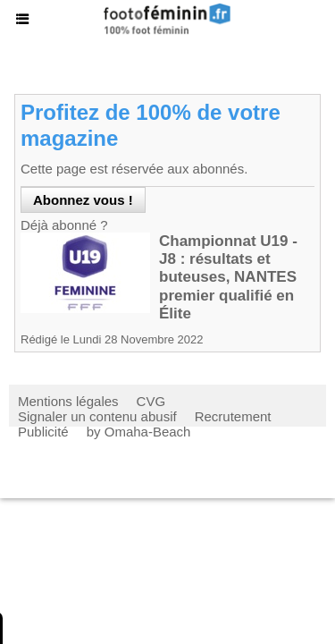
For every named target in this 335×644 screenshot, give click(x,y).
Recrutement (233, 416)
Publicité (43, 432)
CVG (151, 401)
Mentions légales (68, 401)
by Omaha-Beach (139, 432)
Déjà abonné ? (64, 225)
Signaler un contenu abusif (97, 416)
